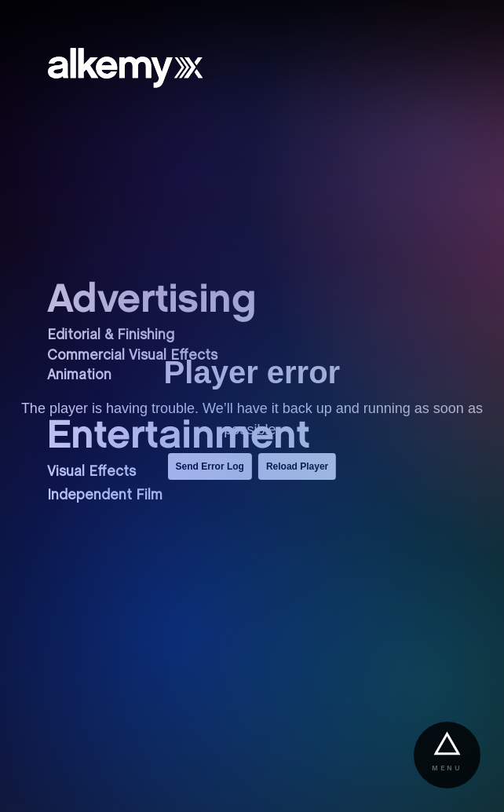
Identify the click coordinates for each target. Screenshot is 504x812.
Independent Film (105, 496)
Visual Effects (91, 472)
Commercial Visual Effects (132, 356)
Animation (79, 376)
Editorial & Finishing (111, 336)
